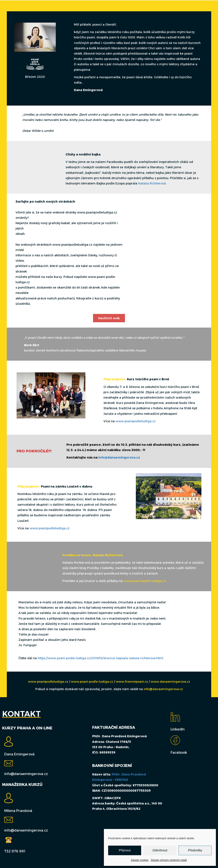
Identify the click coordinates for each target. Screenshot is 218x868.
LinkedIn (178, 729)
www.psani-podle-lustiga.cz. (145, 581)
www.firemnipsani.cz (132, 682)
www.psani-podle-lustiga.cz (92, 682)
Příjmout (125, 850)
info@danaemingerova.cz (119, 457)
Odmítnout (160, 850)
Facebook (179, 753)
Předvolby (195, 850)
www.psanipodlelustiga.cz (136, 421)
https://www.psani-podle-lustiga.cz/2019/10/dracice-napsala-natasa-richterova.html (100, 658)
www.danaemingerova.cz (170, 682)
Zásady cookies (140, 860)
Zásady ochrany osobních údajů (169, 860)
